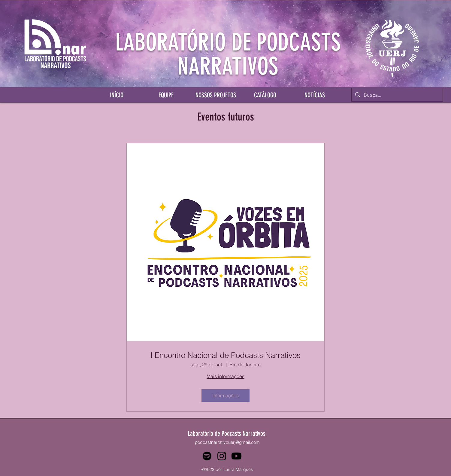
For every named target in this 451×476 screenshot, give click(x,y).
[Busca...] (397, 96)
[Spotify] (207, 456)
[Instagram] (222, 456)
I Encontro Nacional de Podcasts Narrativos (225, 355)
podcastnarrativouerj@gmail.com (227, 442)
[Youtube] (236, 456)
